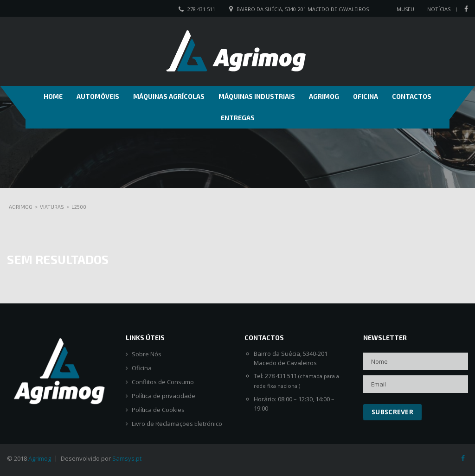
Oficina (366, 96)
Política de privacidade (164, 396)
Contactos (412, 96)
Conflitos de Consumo (163, 382)
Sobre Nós (147, 354)
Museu (405, 9)
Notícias (439, 9)
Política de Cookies (158, 410)
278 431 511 (201, 9)
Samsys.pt (127, 458)
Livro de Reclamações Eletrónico (177, 424)
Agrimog (324, 96)
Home (53, 96)
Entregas (238, 118)
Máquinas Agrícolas (169, 96)
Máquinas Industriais (257, 96)
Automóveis (98, 96)
